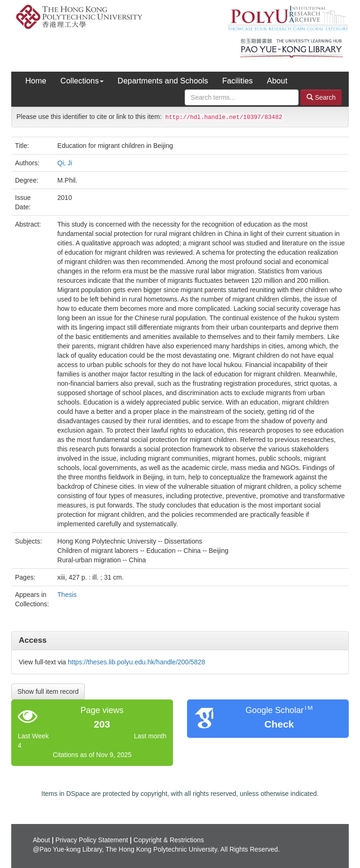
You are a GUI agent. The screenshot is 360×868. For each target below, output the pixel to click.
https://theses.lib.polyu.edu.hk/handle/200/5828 (137, 662)
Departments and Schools (163, 81)
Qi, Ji (65, 163)
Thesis (67, 595)
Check (279, 724)
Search (321, 97)
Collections (82, 81)
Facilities (237, 81)
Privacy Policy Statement (92, 840)
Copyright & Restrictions (169, 840)
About (277, 81)
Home (36, 81)
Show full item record (48, 691)
